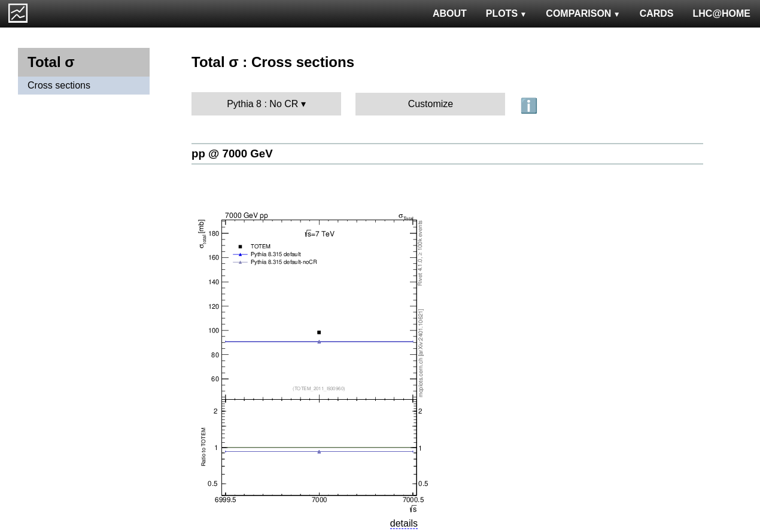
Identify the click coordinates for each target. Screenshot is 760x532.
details (404, 523)
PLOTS (507, 13)
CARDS (657, 13)
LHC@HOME (722, 13)
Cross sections (59, 85)
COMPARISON (583, 13)
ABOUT (450, 13)
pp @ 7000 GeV (232, 153)
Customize (431, 104)
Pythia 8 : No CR (262, 104)
